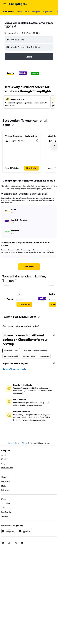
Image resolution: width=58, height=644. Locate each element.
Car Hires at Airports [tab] (11, 351)
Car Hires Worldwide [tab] (11, 356)
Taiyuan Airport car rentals (14, 369)
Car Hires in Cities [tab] (29, 356)
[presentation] (15, 26)
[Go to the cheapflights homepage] (19, 4)
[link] (29, 267)
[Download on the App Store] (25, 531)
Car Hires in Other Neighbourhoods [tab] (35, 351)
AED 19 (9, 27)
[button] (5, 4)
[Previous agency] (6, 283)
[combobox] (12, 33)
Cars (10, 443)
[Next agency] (52, 283)
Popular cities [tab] (44, 356)
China (17, 443)
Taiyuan (24, 443)
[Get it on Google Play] (9, 531)
